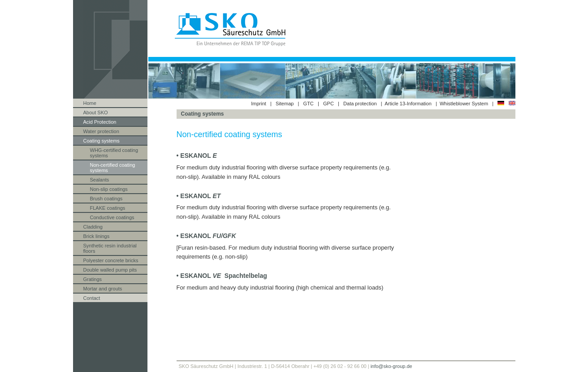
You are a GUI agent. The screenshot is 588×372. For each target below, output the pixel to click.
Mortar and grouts (103, 289)
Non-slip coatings (109, 189)
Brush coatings (106, 199)
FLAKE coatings (108, 208)
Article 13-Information (408, 104)
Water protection (101, 131)
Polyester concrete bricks (111, 260)
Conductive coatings (112, 217)
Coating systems (102, 141)
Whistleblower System (465, 104)
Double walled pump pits (110, 270)
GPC (329, 104)
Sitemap (285, 104)
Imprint (259, 104)
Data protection (360, 104)
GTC (309, 104)
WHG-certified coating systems (114, 153)
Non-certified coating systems (113, 168)
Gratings (93, 279)
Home (90, 103)
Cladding (93, 227)
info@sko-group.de (391, 366)
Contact (92, 298)
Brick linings (97, 236)
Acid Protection (100, 122)
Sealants (100, 180)
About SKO (96, 112)
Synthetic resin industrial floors (110, 248)
